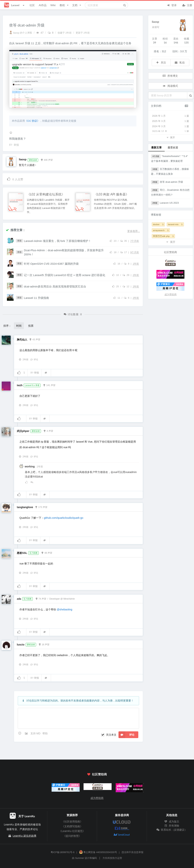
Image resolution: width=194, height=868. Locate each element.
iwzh (20, 385)
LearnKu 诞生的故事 (25, 836)
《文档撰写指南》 (72, 826)
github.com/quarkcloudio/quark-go (64, 518)
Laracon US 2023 (165, 203)
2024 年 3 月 (171, 126)
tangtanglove (25, 507)
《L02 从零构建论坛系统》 (46, 194)
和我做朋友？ (18, 139)
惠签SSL (22, 553)
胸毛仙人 (22, 340)
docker (158, 224)
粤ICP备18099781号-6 (63, 852)
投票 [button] (31, 326)
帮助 (45, 733)
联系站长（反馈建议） (172, 830)
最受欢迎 (173, 147)
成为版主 (172, 822)
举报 (35, 373)
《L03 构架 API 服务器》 (111, 194)
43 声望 (35, 339)
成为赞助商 (171, 294)
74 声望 (41, 598)
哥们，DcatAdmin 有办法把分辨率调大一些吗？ (170, 192)
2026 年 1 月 (171, 116)
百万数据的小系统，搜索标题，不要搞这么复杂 (170, 171)
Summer (80, 858)
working (30, 466)
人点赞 (15, 179)
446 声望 (47, 160)
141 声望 (49, 385)
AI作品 (43, 5)
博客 (19, 241)
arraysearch (161, 230)
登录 (172, 5)
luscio (21, 645)
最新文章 (156, 147)
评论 (34, 360)
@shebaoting (65, 609)
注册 (187, 5)
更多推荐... (134, 231)
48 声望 (47, 553)
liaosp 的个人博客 (21, 33)
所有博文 (170, 76)
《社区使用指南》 (72, 822)
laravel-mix (175, 224)
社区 (32, 5)
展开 (170, 137)
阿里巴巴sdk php (163, 236)
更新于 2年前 (83, 33)
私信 (180, 62)
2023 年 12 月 (171, 131)
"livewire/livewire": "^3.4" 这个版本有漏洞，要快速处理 (170, 158)
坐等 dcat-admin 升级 (167, 182)
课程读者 (33, 160)
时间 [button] (19, 326)
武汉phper (23, 431)
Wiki (53, 5)
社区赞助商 (97, 774)
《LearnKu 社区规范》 (72, 831)
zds (19, 599)
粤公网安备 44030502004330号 (98, 852)
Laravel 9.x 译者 (32, 385)
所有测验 (172, 826)
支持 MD (36, 733)
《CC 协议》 (32, 121)
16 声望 (44, 644)
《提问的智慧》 (72, 836)
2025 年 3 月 (171, 121)
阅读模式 (170, 86)
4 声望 (48, 431)
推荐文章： (16, 230)
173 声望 (41, 507)
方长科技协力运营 (112, 858)
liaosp (23, 159)
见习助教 (33, 553)
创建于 (65, 33)
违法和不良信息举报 (132, 852)
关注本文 (111, 735)
